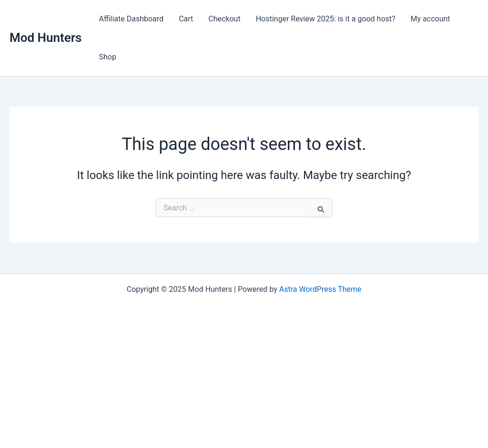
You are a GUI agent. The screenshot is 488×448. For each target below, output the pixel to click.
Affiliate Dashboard (131, 19)
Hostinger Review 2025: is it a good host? (326, 19)
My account (431, 19)
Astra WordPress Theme (320, 289)
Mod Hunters (46, 38)
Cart (186, 19)
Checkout (224, 19)
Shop (107, 57)
